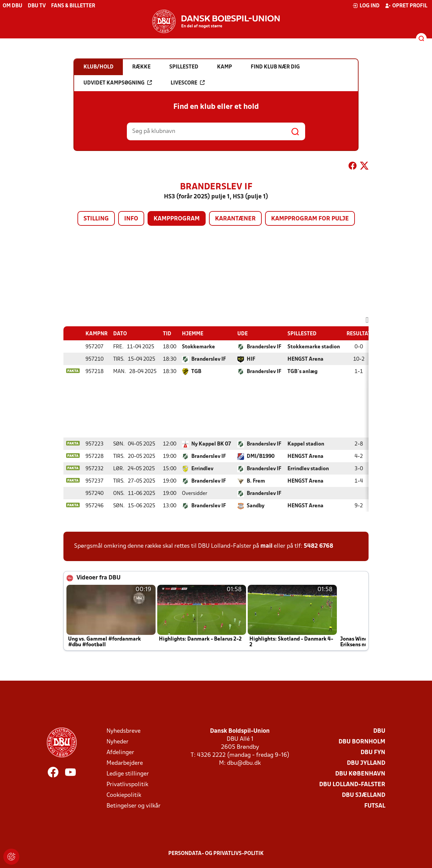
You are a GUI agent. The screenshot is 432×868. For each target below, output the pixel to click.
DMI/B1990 (261, 457)
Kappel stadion (306, 444)
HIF (251, 359)
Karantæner (235, 219)
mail (266, 546)
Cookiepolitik (124, 795)
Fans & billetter (73, 6)
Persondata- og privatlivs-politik (216, 854)
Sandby (256, 506)
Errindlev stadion (308, 469)
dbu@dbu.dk (244, 763)
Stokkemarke (198, 347)
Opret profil (406, 6)
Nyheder (118, 742)
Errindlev (202, 469)
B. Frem (256, 481)
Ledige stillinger (128, 774)
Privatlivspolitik (127, 785)
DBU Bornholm (362, 742)
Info (131, 219)
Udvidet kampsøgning (118, 83)
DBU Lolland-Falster (352, 785)
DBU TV (37, 6)
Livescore (188, 83)
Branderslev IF (264, 347)
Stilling (96, 219)
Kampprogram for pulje (310, 219)
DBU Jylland (366, 763)
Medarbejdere (125, 763)
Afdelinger (120, 753)
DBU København (360, 774)
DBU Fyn (373, 753)
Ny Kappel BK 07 (211, 444)
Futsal (375, 806)
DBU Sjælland (364, 795)
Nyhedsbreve (124, 731)
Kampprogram (177, 219)
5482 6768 (318, 546)
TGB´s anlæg (302, 372)
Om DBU (13, 6)
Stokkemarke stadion (314, 347)
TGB (196, 372)
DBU (379, 731)
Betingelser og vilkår (134, 806)
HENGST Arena (305, 359)
